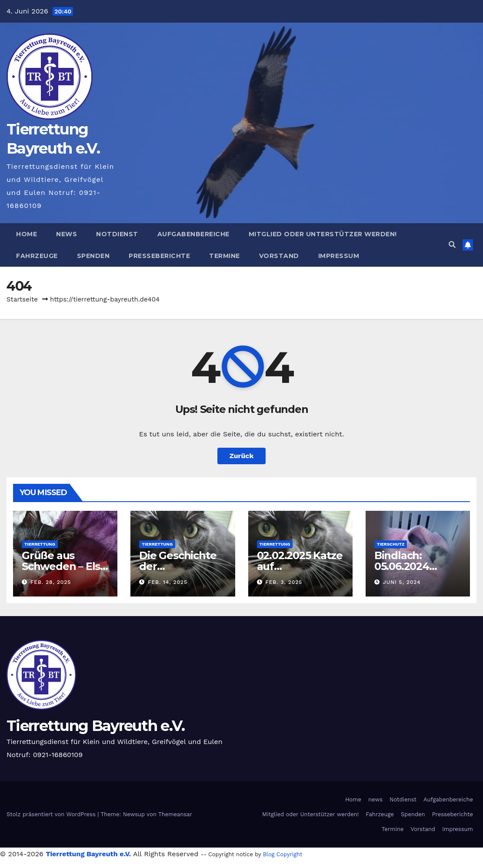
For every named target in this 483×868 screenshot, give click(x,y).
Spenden (93, 256)
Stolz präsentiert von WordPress (52, 814)
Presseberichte (159, 256)
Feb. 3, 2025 (284, 582)
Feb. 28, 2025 (51, 582)
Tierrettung (40, 544)
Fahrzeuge (37, 256)
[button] (452, 245)
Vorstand (279, 256)
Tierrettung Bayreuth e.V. (96, 726)
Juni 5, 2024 (402, 582)
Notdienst (117, 234)
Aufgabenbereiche (193, 234)
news (67, 234)
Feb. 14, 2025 (168, 582)
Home (27, 234)
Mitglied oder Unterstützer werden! (323, 234)
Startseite (22, 299)
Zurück (242, 456)
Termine (225, 256)
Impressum (339, 256)
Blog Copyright (283, 854)
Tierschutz (391, 544)
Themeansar (175, 814)
